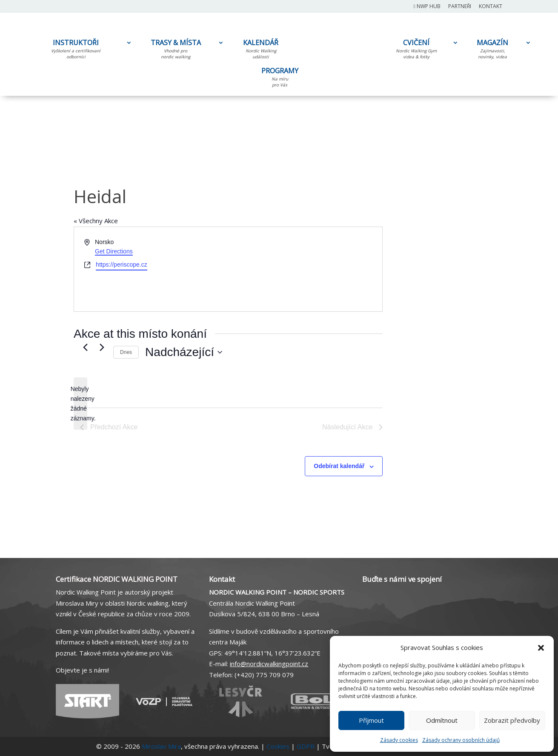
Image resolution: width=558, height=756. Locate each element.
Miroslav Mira (161, 746)
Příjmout (371, 720)
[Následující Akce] (102, 347)
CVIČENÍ (416, 51)
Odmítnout (442, 720)
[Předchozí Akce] (85, 347)
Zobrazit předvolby (512, 720)
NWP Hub (427, 7)
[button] (541, 648)
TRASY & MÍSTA (176, 51)
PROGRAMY (280, 79)
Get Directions (114, 251)
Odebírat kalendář (339, 466)
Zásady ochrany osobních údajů (461, 740)
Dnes (126, 352)
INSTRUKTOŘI (76, 51)
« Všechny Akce (96, 221)
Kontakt (491, 7)
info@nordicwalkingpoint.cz (269, 664)
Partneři (460, 7)
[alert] (80, 404)
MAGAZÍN (492, 51)
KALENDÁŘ (261, 51)
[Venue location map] (305, 269)
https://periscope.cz (122, 264)
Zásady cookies (399, 740)
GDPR (306, 746)
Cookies (278, 746)
